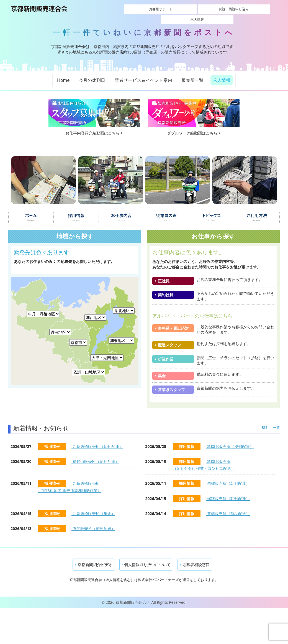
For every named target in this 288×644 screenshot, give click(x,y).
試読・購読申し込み (197, 9)
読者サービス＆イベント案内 (143, 74)
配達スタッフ (169, 339)
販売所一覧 (192, 74)
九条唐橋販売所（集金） (93, 507)
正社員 (164, 275)
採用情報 (76, 211)
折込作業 (166, 353)
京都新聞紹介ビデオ (94, 558)
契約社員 (166, 289)
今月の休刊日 (92, 74)
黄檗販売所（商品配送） (228, 507)
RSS (265, 421)
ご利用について (257, 211)
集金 (162, 370)
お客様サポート (158, 9)
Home (63, 74)
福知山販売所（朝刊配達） (95, 455)
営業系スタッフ (171, 383)
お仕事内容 (121, 211)
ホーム (31, 211)
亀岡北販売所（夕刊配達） (230, 440)
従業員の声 (167, 211)
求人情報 (236, 9)
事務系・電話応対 (173, 322)
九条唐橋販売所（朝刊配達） (97, 440)
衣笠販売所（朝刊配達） (93, 522)
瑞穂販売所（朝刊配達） (228, 492)
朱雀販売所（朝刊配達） (228, 477)
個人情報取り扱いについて (146, 558)
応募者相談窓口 (195, 558)
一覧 (276, 421)
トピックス (212, 211)
